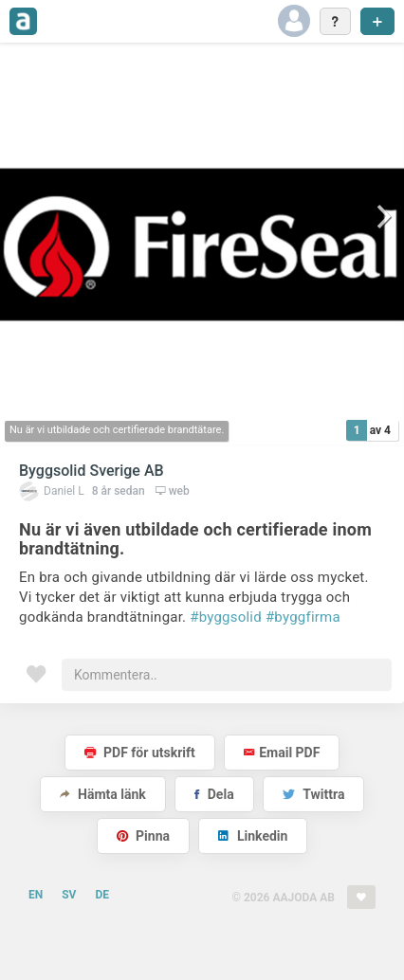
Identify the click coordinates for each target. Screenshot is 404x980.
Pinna (143, 836)
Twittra (313, 794)
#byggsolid (226, 617)
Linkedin (253, 836)
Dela (214, 794)
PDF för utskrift (140, 753)
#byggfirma (303, 617)
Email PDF (282, 753)
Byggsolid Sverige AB (92, 471)
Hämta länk (103, 794)
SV (69, 895)
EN (36, 895)
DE (102, 895)
